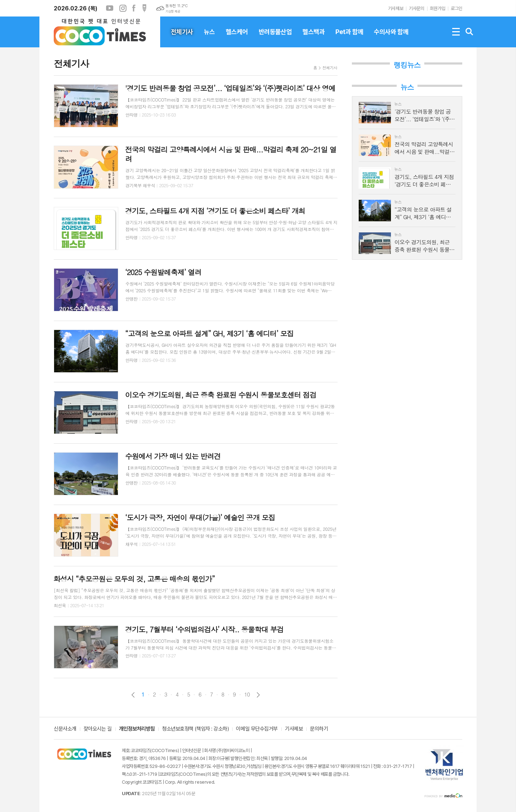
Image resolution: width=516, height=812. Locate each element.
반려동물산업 (275, 38)
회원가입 (438, 8)
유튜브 (110, 8)
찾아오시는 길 (98, 729)
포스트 (144, 8)
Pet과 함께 (349, 38)
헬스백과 (314, 38)
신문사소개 (65, 729)
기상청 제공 (173, 11)
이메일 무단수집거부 (257, 729)
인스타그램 (123, 8)
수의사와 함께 (391, 38)
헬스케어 (237, 38)
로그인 (457, 8)
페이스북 (134, 8)
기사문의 (416, 8)
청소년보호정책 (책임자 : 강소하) (195, 729)
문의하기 (319, 729)
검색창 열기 (469, 32)
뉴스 (209, 38)
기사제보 (396, 8)
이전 (133, 695)
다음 (258, 695)
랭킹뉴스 (407, 65)
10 (247, 694)
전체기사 (182, 38)
